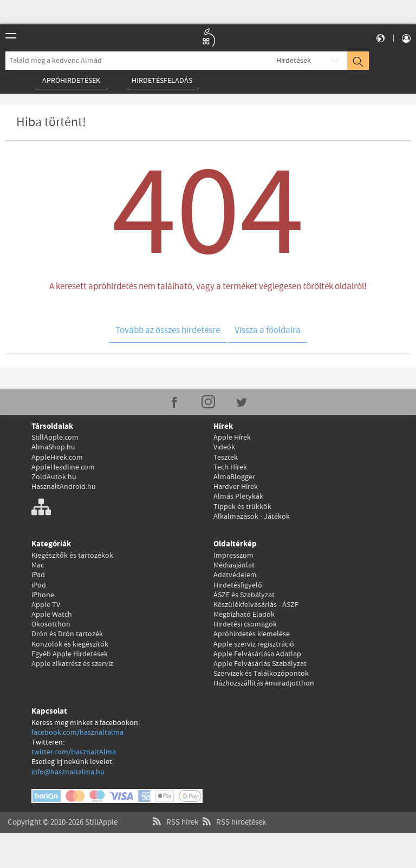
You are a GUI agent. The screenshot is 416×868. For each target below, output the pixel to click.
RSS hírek (174, 812)
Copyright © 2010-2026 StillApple (63, 812)
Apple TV (46, 605)
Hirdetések (294, 61)
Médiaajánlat (234, 565)
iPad (38, 575)
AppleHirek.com (57, 458)
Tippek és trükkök (242, 507)
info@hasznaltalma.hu (68, 772)
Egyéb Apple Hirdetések (70, 654)
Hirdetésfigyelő (238, 585)
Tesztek (226, 458)
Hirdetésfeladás (162, 81)
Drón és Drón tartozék (67, 634)
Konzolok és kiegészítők (70, 644)
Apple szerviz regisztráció (254, 644)
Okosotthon (51, 624)
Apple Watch (52, 615)
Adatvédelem (235, 575)
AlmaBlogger (234, 477)
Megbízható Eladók (244, 615)
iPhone (43, 595)
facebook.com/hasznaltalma (77, 733)
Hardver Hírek (236, 487)
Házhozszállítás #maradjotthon (264, 683)
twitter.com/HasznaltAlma (74, 752)
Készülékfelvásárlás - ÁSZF (256, 605)
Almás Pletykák (238, 497)
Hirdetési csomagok (245, 624)
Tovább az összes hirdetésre (168, 331)
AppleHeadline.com (63, 467)
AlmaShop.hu (53, 447)
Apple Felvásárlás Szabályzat (260, 664)
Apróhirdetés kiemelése (252, 634)
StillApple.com (55, 438)
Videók (224, 447)
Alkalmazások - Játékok (252, 517)
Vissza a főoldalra (268, 331)
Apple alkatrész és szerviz (72, 664)
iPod (39, 585)
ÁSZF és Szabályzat (244, 595)
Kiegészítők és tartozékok (72, 556)
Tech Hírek (230, 467)
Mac (38, 565)
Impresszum (233, 556)
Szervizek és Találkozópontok (261, 674)
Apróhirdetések (71, 81)
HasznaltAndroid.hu (64, 487)
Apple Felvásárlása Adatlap (257, 654)
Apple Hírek (232, 438)
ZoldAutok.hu (54, 477)
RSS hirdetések (233, 812)
